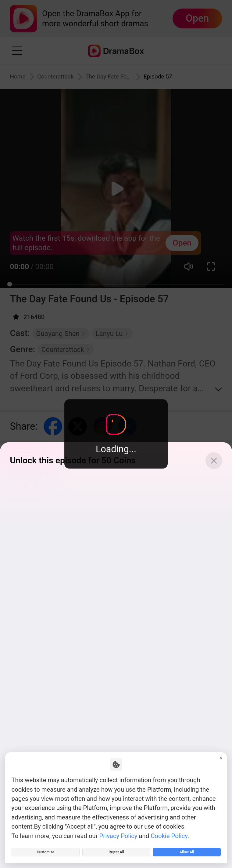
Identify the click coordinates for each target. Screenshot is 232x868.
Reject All (116, 849)
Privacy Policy (118, 830)
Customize (46, 849)
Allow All (187, 849)
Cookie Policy (169, 830)
